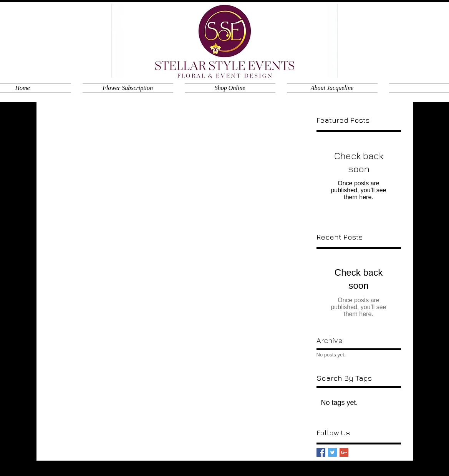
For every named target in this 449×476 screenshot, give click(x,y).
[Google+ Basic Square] (344, 452)
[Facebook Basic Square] (321, 452)
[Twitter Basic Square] (332, 452)
